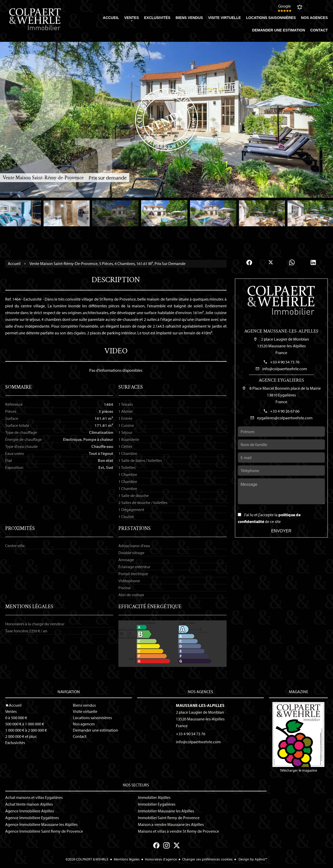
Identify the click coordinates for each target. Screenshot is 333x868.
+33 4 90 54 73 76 (285, 362)
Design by (253, 859)
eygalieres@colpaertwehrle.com (285, 418)
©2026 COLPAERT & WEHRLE (87, 859)
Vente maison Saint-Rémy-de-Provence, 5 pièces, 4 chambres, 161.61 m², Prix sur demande (107, 263)
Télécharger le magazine (298, 737)
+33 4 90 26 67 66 (285, 411)
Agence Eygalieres (281, 380)
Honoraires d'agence (161, 859)
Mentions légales (127, 859)
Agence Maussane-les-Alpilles (281, 331)
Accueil (14, 264)
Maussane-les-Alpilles (200, 705)
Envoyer (281, 531)
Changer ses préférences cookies (207, 859)
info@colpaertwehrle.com (285, 369)
